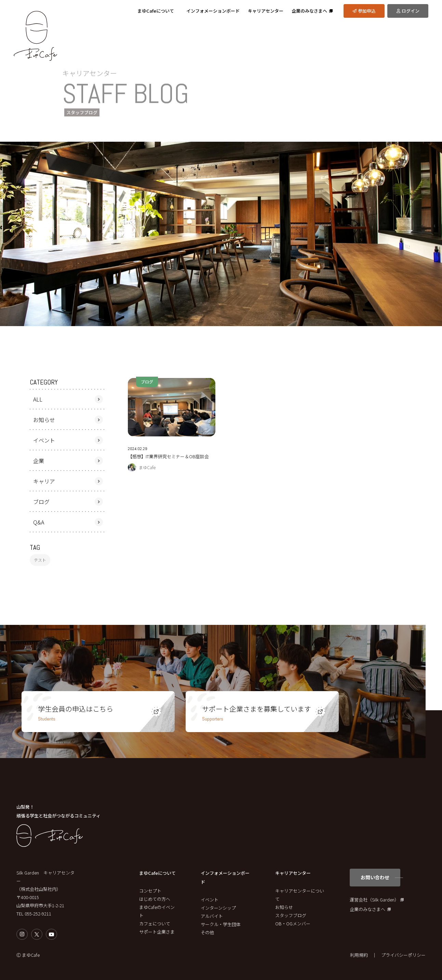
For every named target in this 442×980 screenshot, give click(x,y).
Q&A (39, 522)
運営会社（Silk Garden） (374, 900)
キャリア (44, 481)
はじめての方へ (155, 899)
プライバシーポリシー (403, 955)
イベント (44, 440)
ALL (38, 399)
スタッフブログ (291, 915)
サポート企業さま (157, 932)
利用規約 (359, 955)
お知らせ (44, 420)
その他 (207, 932)
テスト (40, 560)
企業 (39, 461)
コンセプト (150, 891)
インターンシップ (218, 908)
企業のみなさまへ (367, 909)
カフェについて (155, 923)
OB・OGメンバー (293, 923)
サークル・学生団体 (221, 924)
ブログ (41, 502)
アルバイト (212, 916)
